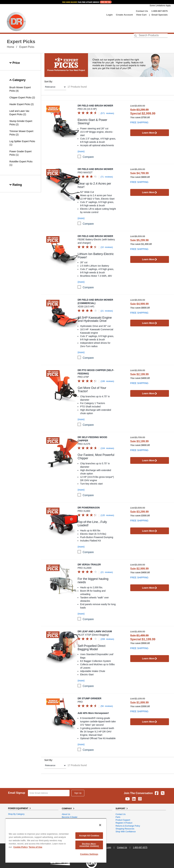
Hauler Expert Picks (20, 104)
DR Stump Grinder (89, 698)
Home (11, 47)
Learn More (150, 133)
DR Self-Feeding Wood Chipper (92, 439)
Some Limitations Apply (160, 6)
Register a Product (124, 823)
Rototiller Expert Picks (21, 162)
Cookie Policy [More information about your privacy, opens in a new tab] (20, 847)
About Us (66, 814)
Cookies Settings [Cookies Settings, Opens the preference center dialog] (89, 854)
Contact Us (142, 11)
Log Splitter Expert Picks (22, 141)
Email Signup (17, 793)
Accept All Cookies (89, 836)
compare (88, 157)
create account (124, 15)
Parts (118, 817)
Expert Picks (27, 47)
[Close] (100, 825)
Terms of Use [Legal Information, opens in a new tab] (35, 847)
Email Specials (160, 15)
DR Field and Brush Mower (95, 106)
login (109, 15)
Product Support (123, 820)
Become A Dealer (70, 817)
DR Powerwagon (89, 508)
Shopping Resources (125, 829)
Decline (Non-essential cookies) (89, 845)
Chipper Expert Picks (20, 98)
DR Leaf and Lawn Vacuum (95, 631)
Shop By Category (16, 814)
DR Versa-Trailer (89, 565)
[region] (56, 840)
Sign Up (78, 793)
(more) (81, 151)
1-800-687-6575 (159, 11)
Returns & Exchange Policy (128, 826)
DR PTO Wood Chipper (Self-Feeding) (96, 372)
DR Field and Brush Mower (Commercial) (95, 301)
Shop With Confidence (126, 832)
